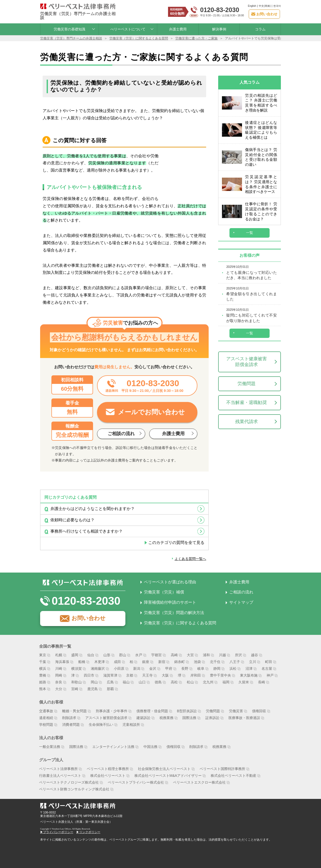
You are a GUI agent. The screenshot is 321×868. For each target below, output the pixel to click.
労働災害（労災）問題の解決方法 (174, 610)
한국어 (277, 5)
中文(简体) (265, 5)
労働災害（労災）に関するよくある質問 (180, 620)
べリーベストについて (128, 27)
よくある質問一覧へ (188, 556)
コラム (260, 27)
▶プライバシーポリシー (57, 830)
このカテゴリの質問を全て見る (176, 540)
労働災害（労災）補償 (164, 590)
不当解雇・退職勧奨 (247, 395)
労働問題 (247, 376)
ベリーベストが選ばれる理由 (170, 579)
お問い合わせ (89, 616)
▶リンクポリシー (88, 830)
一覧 (250, 225)
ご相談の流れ (241, 590)
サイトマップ (241, 600)
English (252, 5)
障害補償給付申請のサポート (170, 600)
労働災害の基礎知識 (69, 27)
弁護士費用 (178, 27)
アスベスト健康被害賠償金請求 (247, 354)
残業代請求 (247, 414)
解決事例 (219, 27)
